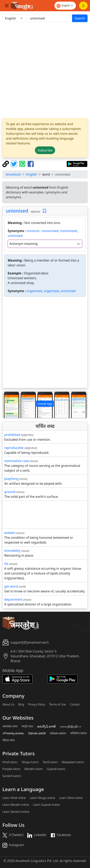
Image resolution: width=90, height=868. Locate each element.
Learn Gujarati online (47, 805)
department (13, 599)
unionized (15, 236)
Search (80, 18)
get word (11, 586)
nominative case (17, 461)
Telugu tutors (30, 762)
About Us (8, 704)
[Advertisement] (45, 70)
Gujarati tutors (56, 769)
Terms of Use (57, 704)
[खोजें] (50, 18)
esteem (10, 533)
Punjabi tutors (11, 769)
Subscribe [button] (45, 150)
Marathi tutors (34, 769)
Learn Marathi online (16, 805)
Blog (21, 704)
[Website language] (65, 6)
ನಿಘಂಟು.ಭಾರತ (37, 733)
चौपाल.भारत (9, 740)
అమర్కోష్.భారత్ (46, 726)
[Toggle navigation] (7, 6)
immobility (12, 551)
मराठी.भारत (27, 726)
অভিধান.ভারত (78, 733)
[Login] (83, 6)
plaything (11, 479)
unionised (17, 211)
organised (34, 291)
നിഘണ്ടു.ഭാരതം (13, 733)
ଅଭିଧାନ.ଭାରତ (58, 733)
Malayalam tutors (73, 762)
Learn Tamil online (71, 798)
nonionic (33, 231)
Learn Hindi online (14, 798)
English (32, 174)
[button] (9, 405)
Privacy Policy (37, 704)
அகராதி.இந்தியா (70, 726)
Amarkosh (13, 174)
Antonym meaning (24, 244)
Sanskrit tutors (12, 776)
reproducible (14, 448)
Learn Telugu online (42, 798)
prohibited (12, 435)
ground (10, 492)
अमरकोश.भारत (10, 726)
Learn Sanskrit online (16, 812)
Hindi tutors (10, 762)
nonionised (50, 231)
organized (51, 291)
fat (6, 564)
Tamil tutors (50, 762)
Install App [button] (45, 404)
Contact (75, 704)
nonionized (69, 231)
